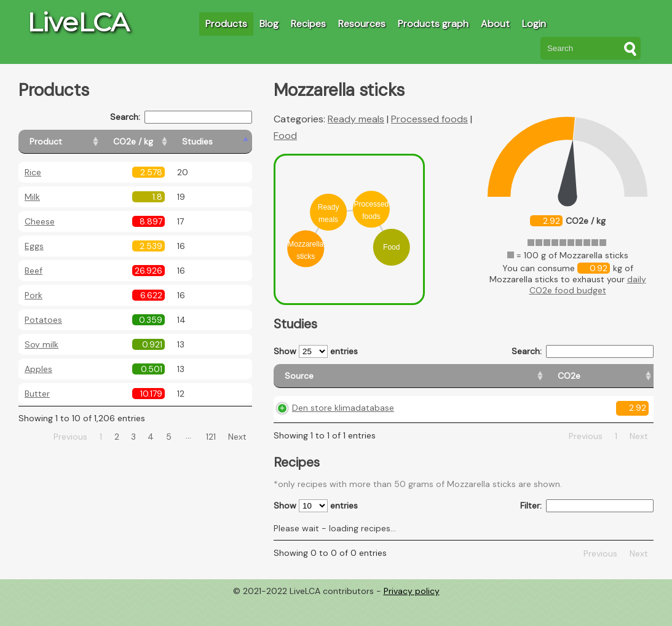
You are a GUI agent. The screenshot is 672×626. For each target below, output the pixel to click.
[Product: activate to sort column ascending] (74, 142)
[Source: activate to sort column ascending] (330, 382)
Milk (32, 197)
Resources (362, 24)
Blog (269, 24)
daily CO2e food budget (588, 285)
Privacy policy (412, 617)
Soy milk (42, 344)
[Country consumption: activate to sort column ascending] (554, 382)
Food (285, 136)
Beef (34, 271)
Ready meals (356, 119)
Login (534, 24)
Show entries (316, 351)
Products (226, 24)
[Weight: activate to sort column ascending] (629, 382)
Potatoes (43, 320)
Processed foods (429, 119)
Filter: (587, 532)
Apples (38, 369)
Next (237, 437)
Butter (37, 394)
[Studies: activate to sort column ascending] (225, 142)
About (495, 24)
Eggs (34, 246)
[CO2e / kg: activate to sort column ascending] (164, 142)
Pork (34, 295)
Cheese (40, 221)
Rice (33, 172)
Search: (181, 117)
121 (211, 437)
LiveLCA (78, 22)
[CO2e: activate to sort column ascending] (409, 382)
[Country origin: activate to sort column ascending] (468, 382)
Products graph (433, 24)
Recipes (308, 24)
